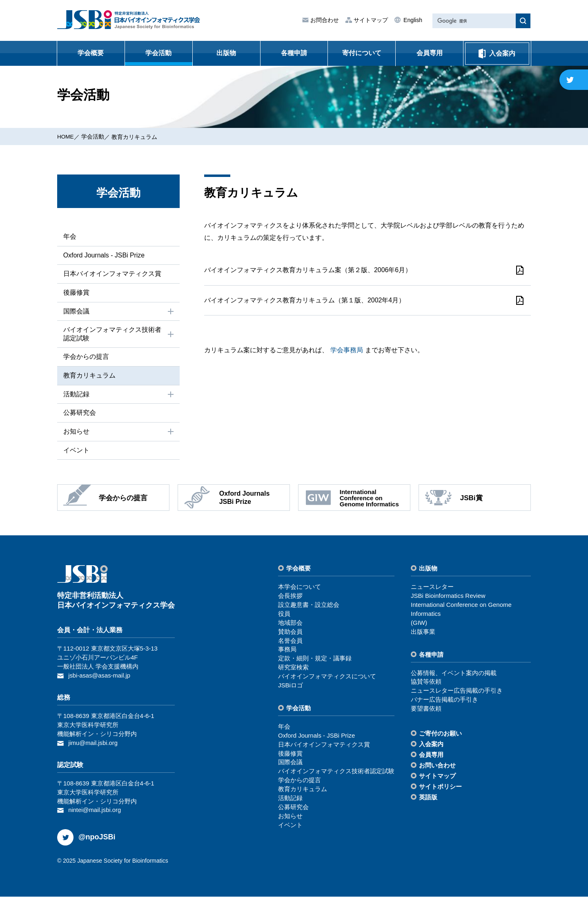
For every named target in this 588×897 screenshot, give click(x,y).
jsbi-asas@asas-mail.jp (100, 676)
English (412, 20)
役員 (284, 614)
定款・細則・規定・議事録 (315, 659)
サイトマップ (370, 20)
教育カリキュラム (135, 137)
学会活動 (158, 53)
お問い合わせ (437, 766)
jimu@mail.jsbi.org (93, 743)
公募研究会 (79, 413)
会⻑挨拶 (290, 596)
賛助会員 (290, 632)
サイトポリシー (440, 787)
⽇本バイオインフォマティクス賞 (112, 274)
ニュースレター (432, 587)
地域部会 (290, 623)
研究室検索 (293, 668)
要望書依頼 (426, 709)
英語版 (428, 798)
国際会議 (119, 312)
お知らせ (119, 432)
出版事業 (423, 632)
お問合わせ (324, 20)
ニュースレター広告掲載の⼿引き (457, 692)
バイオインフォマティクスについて (327, 677)
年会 (69, 236)
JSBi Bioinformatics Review (448, 596)
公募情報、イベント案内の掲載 (454, 674)
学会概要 (91, 53)
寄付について (362, 53)
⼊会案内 (431, 745)
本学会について (300, 587)
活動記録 (119, 395)
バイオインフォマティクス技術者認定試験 (119, 334)
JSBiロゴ (291, 686)
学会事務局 (347, 353)
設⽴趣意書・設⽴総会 (309, 605)
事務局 (287, 650)
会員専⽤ (431, 755)
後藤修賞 (76, 292)
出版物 (226, 53)
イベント (76, 451)
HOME (66, 136)
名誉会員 (290, 641)
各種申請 (294, 53)
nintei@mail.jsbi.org (95, 811)
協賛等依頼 (426, 683)
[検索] (473, 21)
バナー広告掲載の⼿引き (444, 700)
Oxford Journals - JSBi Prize (104, 255)
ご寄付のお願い (440, 734)
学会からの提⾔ (86, 357)
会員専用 (430, 53)
